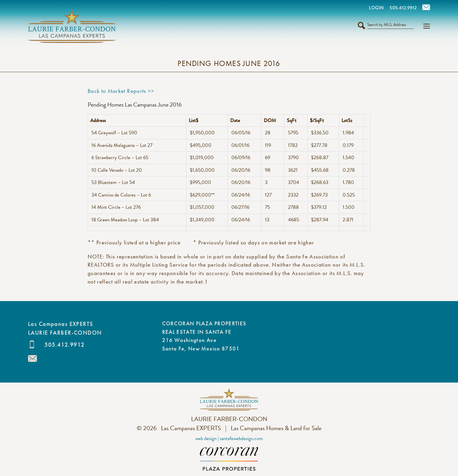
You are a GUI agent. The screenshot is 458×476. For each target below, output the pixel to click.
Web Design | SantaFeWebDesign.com (229, 438)
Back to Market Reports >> (121, 91)
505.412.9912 (64, 345)
